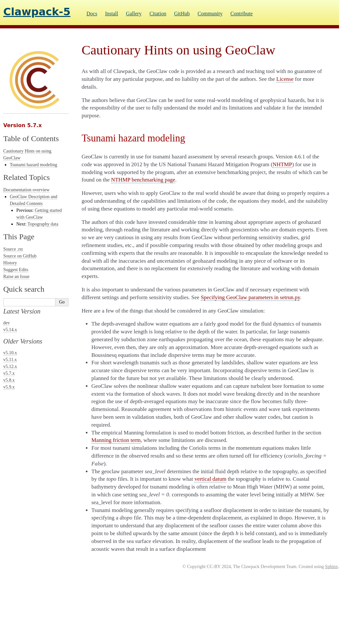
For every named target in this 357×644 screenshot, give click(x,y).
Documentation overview (26, 190)
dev (7, 323)
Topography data (43, 224)
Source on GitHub (20, 256)
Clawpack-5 (37, 12)
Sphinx (332, 567)
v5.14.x (10, 330)
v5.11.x (10, 360)
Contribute (241, 14)
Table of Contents (31, 139)
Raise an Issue (16, 277)
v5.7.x (9, 373)
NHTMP (282, 164)
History (10, 263)
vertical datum (210, 479)
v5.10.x (10, 353)
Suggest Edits (16, 270)
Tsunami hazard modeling (33, 165)
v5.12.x (10, 366)
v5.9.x (9, 387)
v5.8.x (9, 380)
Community (210, 14)
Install (112, 14)
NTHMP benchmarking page (143, 180)
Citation (158, 14)
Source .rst (13, 249)
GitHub (182, 14)
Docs (92, 14)
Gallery (134, 14)
